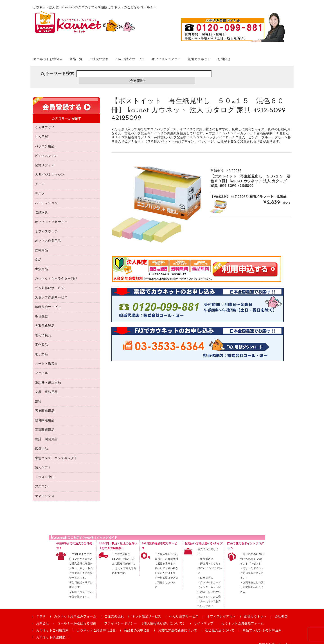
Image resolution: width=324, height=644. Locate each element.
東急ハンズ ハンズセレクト (56, 453)
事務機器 (41, 311)
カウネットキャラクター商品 (56, 274)
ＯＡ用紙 (41, 132)
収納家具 (41, 208)
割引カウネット (237, 61)
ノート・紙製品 (46, 359)
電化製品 (41, 340)
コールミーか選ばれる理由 (77, 618)
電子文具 (41, 349)
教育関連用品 (45, 415)
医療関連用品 (45, 406)
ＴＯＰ (41, 611)
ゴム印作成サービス (50, 283)
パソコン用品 (45, 141)
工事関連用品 (45, 425)
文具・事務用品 (46, 387)
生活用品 (41, 264)
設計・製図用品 (46, 434)
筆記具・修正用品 (48, 378)
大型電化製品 (45, 321)
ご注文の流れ (116, 61)
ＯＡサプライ (45, 122)
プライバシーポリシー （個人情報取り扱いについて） (145, 618)
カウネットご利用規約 (53, 625)
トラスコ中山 (45, 472)
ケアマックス (45, 491)
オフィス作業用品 (48, 236)
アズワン (41, 481)
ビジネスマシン (46, 151)
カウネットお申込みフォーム (75, 611)
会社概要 (281, 611)
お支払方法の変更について (178, 625)
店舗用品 (41, 444)
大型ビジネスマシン (50, 170)
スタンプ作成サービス (51, 293)
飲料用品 (41, 245)
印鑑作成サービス (48, 302)
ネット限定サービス (147, 611)
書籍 (38, 396)
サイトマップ (204, 618)
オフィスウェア (46, 226)
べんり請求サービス (154, 61)
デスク (40, 189)
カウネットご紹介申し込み (96, 625)
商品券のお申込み (137, 625)
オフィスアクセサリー (51, 217)
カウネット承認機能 (51, 632)
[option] (156, 199)
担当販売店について (220, 625)
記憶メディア (45, 160)
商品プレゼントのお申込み (262, 625)
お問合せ (267, 61)
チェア (40, 179)
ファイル (41, 368)
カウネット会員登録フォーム (243, 618)
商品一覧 (88, 61)
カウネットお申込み (54, 61)
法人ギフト (43, 463)
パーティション (46, 198)
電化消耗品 (43, 330)
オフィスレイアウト (197, 61)
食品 (38, 255)
